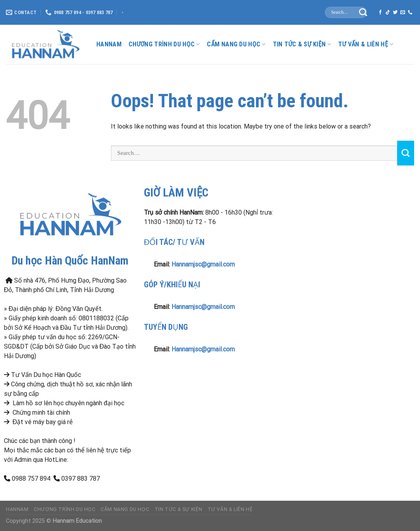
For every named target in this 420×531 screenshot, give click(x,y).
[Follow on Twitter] (395, 13)
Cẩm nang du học (236, 44)
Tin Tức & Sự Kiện (302, 44)
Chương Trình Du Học (164, 44)
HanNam (109, 44)
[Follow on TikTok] (388, 13)
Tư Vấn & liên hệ (366, 44)
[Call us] (410, 13)
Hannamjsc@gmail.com (203, 264)
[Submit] (363, 12)
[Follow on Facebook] (380, 13)
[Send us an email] (403, 13)
